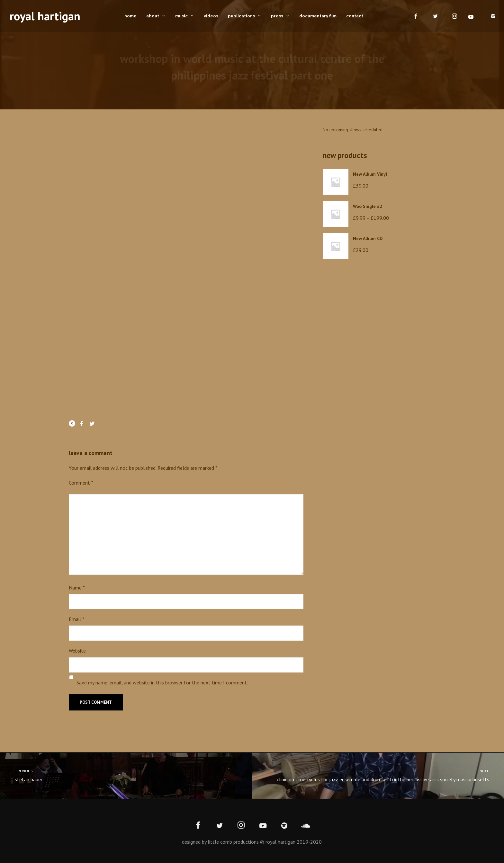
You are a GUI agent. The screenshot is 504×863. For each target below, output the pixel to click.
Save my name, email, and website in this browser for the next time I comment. (162, 682)
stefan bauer (120, 775)
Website (77, 651)
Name (77, 588)
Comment (81, 483)
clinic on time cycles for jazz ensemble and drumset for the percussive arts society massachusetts (384, 775)
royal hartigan (45, 16)
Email (76, 619)
